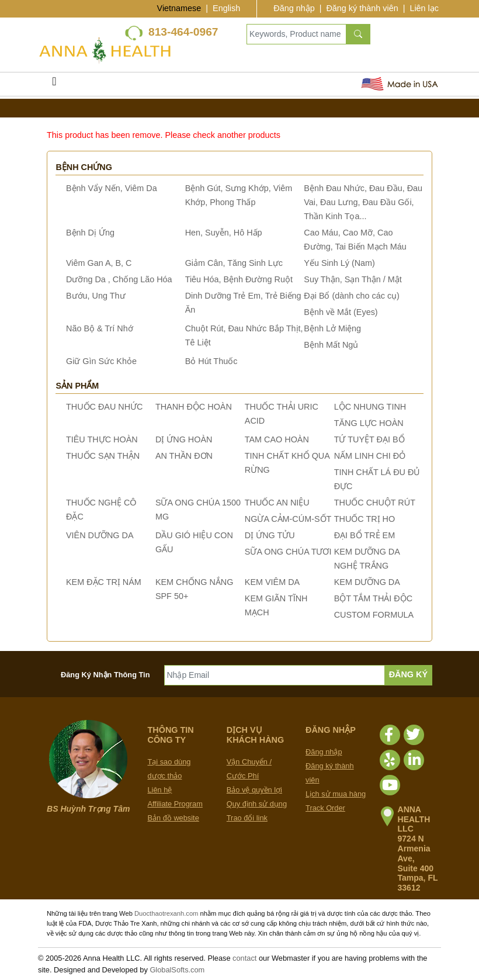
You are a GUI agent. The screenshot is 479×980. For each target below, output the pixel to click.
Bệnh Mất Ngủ (331, 345)
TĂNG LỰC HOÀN (369, 423)
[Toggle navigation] (54, 84)
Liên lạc (424, 8)
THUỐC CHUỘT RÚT (375, 503)
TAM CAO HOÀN (277, 439)
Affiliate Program (175, 804)
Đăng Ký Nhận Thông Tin (105, 675)
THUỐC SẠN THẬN (103, 456)
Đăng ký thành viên (362, 8)
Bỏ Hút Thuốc (211, 361)
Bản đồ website (173, 818)
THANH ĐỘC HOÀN (194, 407)
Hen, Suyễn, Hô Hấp (224, 233)
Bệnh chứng (84, 167)
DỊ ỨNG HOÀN (184, 439)
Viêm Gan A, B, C (99, 263)
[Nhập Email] (275, 675)
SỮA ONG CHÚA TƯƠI (288, 552)
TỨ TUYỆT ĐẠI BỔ (369, 439)
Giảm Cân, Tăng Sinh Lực (234, 263)
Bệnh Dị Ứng (90, 233)
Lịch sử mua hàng (336, 794)
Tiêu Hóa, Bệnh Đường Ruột (239, 279)
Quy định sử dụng (257, 804)
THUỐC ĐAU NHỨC (105, 407)
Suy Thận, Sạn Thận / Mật (353, 279)
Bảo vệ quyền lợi (254, 790)
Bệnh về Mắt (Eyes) (341, 312)
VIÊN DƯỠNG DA (100, 535)
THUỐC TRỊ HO (365, 519)
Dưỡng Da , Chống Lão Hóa (119, 279)
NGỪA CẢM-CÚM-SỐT (288, 519)
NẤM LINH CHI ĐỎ (370, 456)
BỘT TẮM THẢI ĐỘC (373, 598)
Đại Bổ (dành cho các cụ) (352, 296)
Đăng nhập (294, 8)
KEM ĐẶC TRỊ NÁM (104, 582)
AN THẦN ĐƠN (184, 456)
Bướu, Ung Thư (96, 296)
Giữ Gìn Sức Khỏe (101, 361)
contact (244, 958)
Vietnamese (179, 8)
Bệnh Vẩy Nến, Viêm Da (112, 188)
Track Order (325, 808)
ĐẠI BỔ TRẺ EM (365, 535)
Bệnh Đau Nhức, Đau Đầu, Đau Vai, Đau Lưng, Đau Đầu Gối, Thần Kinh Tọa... (363, 202)
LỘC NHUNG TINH (370, 407)
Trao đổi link (247, 818)
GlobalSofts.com (177, 970)
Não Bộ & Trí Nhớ (100, 328)
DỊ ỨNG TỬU (270, 535)
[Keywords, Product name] (296, 34)
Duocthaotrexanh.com (166, 913)
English (226, 8)
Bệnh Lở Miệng (332, 328)
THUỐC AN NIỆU (277, 503)
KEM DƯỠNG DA (367, 582)
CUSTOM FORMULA (374, 615)
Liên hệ (160, 790)
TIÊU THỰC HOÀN (102, 439)
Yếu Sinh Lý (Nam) (339, 263)
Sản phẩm (77, 386)
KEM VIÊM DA (272, 582)
